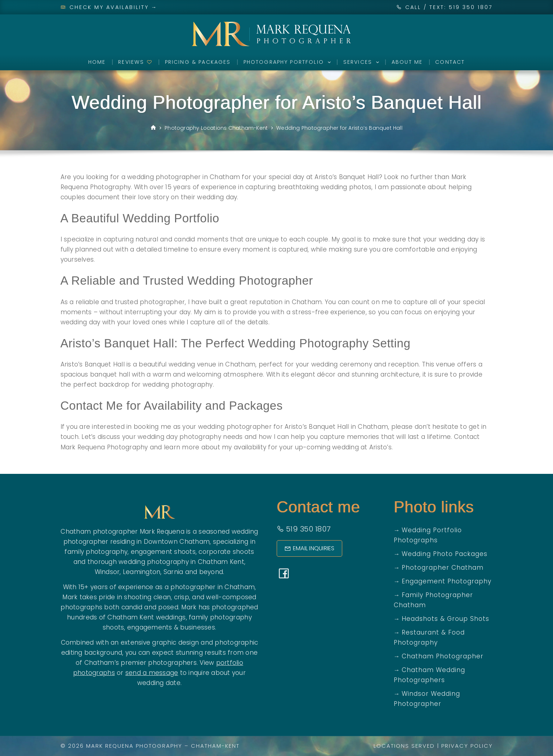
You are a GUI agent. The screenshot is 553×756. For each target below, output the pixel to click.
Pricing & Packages (198, 62)
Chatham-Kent (215, 746)
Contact (450, 62)
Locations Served (404, 746)
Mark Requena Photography (134, 746)
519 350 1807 (304, 529)
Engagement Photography (447, 581)
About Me (407, 62)
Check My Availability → (109, 7)
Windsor (107, 572)
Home (97, 62)
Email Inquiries (309, 548)
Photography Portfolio (289, 62)
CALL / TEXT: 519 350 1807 (449, 7)
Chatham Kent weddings (146, 617)
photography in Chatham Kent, (196, 562)
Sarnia (173, 572)
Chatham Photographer (443, 656)
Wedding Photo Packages (445, 554)
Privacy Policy (467, 746)
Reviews (135, 62)
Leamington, (142, 572)
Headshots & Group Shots (445, 619)
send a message (152, 673)
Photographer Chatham (443, 568)
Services (363, 62)
